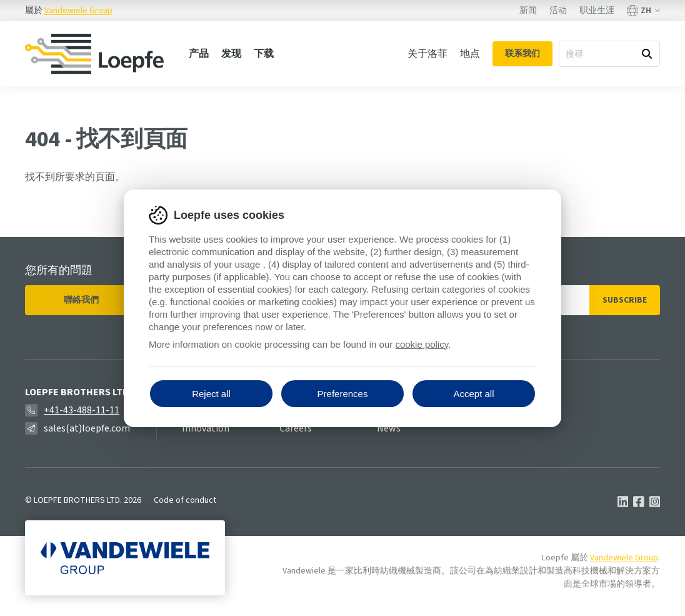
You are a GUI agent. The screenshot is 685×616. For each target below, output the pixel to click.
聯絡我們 (81, 300)
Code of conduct (185, 500)
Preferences (343, 394)
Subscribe (625, 300)
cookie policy (422, 344)
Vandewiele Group (78, 11)
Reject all (211, 394)
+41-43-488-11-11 (82, 410)
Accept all (473, 394)
